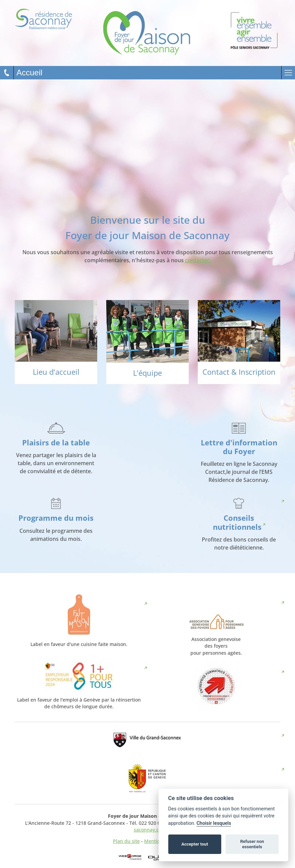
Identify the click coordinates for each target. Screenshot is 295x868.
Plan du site (126, 841)
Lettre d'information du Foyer (239, 447)
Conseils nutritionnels (237, 522)
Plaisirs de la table (56, 443)
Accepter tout (195, 844)
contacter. (198, 260)
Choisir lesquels (214, 823)
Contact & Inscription (239, 372)
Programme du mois (56, 518)
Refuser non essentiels (252, 844)
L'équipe (147, 373)
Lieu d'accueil (56, 372)
